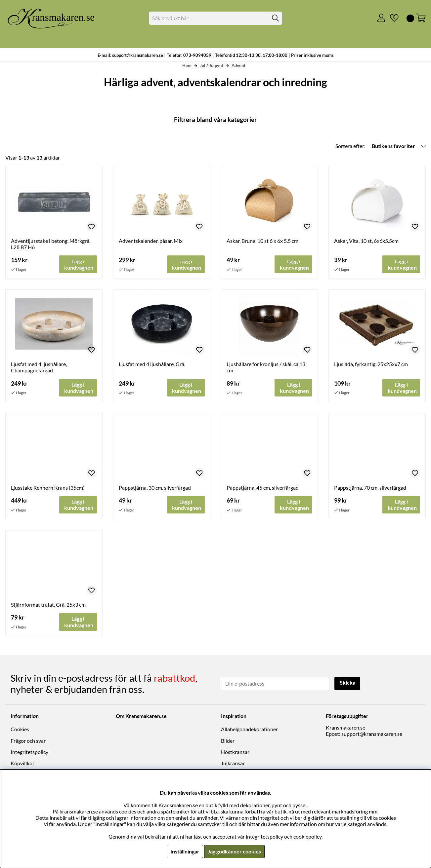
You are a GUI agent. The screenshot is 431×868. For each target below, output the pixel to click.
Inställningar (185, 851)
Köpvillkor (22, 763)
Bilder (228, 741)
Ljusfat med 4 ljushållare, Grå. (152, 364)
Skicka (347, 683)
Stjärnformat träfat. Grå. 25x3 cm (48, 605)
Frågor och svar (28, 741)
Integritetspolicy (29, 752)
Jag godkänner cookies (234, 851)
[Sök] (215, 18)
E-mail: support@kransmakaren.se (130, 55)
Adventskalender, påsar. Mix (151, 241)
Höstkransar (235, 752)
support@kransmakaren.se (372, 734)
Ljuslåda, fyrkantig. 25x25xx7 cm (371, 364)
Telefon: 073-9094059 (190, 55)
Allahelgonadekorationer (249, 729)
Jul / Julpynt (212, 65)
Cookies (20, 729)
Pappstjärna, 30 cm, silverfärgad (155, 488)
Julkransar (233, 763)
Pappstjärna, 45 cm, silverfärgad (263, 488)
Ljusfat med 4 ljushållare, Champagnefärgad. (39, 367)
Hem (187, 65)
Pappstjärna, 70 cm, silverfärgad (370, 488)
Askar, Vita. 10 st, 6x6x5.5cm (366, 241)
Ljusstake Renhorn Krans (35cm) (48, 488)
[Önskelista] (392, 18)
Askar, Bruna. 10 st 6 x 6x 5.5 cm (262, 241)
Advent (238, 65)
